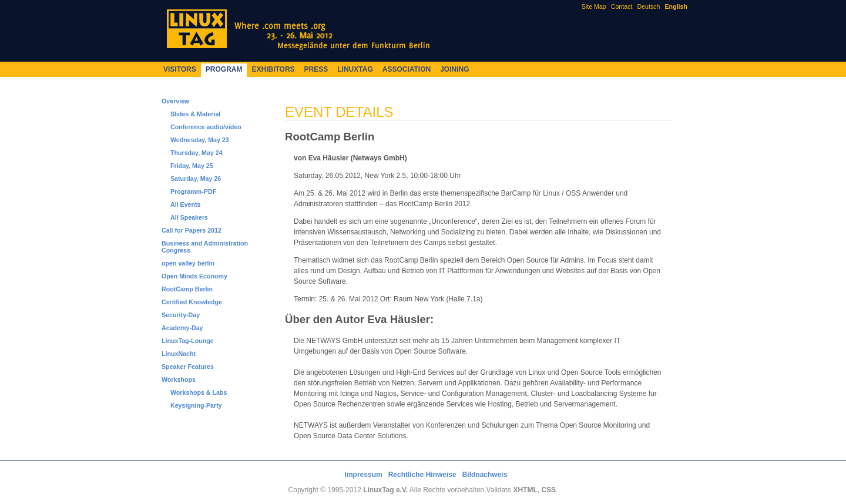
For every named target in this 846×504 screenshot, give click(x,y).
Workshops (179, 379)
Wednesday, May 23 (200, 140)
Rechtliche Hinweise (422, 475)
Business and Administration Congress (205, 247)
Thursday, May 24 (197, 153)
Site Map (594, 6)
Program (224, 69)
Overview (175, 101)
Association (407, 69)
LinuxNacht (179, 354)
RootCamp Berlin (187, 289)
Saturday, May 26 (196, 179)
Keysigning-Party (196, 405)
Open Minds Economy (194, 276)
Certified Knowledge (192, 302)
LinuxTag (355, 69)
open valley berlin (188, 263)
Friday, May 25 (192, 166)
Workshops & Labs (199, 392)
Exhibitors (273, 69)
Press (316, 69)
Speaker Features (188, 367)
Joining (454, 69)
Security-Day (181, 315)
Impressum (364, 475)
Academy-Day (182, 328)
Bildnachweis (485, 475)
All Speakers (189, 217)
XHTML (525, 490)
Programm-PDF (193, 191)
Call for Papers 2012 (192, 230)
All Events (186, 204)
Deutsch (648, 6)
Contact (622, 6)
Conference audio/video (206, 127)
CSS (548, 490)
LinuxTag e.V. (385, 490)
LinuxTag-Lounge (188, 341)
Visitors (180, 69)
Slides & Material (195, 114)
